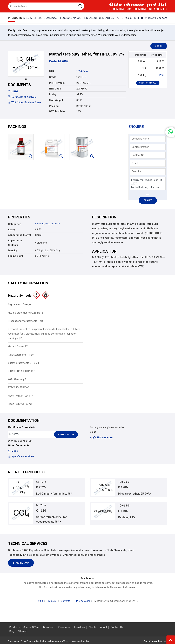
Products (14, 18)
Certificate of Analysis (22, 97)
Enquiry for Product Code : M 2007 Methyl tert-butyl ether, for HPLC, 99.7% (148, 183)
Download (50, 18)
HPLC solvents (53, 224)
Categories (15, 224)
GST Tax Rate (57, 111)
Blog (12, 631)
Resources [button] (65, 18)
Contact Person (140, 147)
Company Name (141, 139)
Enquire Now (21, 565)
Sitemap (23, 631)
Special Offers (32, 18)
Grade (53, 77)
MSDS (13, 92)
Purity (53, 94)
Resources (64, 627)
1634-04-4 (82, 71)
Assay (11, 230)
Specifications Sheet (21, 456)
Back (160, 46)
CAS (51, 71)
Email (135, 163)
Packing (54, 106)
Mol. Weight (56, 100)
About (94, 18)
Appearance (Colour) (15, 243)
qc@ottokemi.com (101, 437)
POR (162, 75)
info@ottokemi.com (155, 18)
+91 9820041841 (130, 18)
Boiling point (16, 256)
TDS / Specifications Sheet (25, 102)
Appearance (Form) (19, 235)
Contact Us (107, 18)
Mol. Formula (57, 83)
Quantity (136, 171)
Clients (93, 627)
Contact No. (138, 155)
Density (12, 251)
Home (38, 603)
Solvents (40, 224)
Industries (81, 18)
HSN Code (55, 89)
